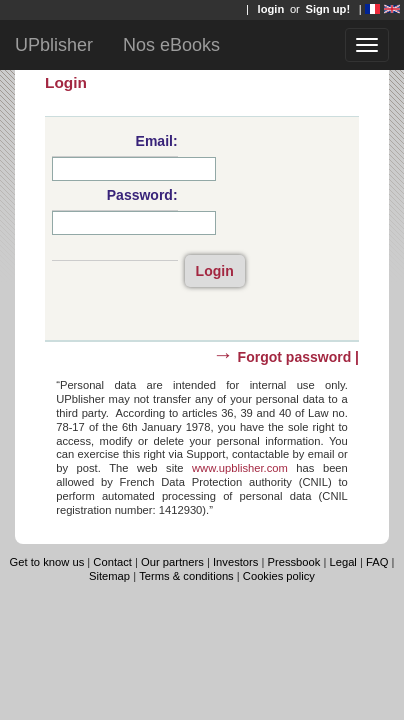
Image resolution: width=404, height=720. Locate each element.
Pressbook (294, 562)
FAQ (377, 562)
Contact (114, 562)
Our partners (172, 562)
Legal (342, 562)
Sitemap (109, 576)
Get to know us (47, 562)
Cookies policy (279, 576)
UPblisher (54, 45)
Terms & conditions (186, 576)
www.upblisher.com (240, 468)
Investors (235, 562)
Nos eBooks (171, 45)
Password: (142, 195)
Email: (157, 141)
